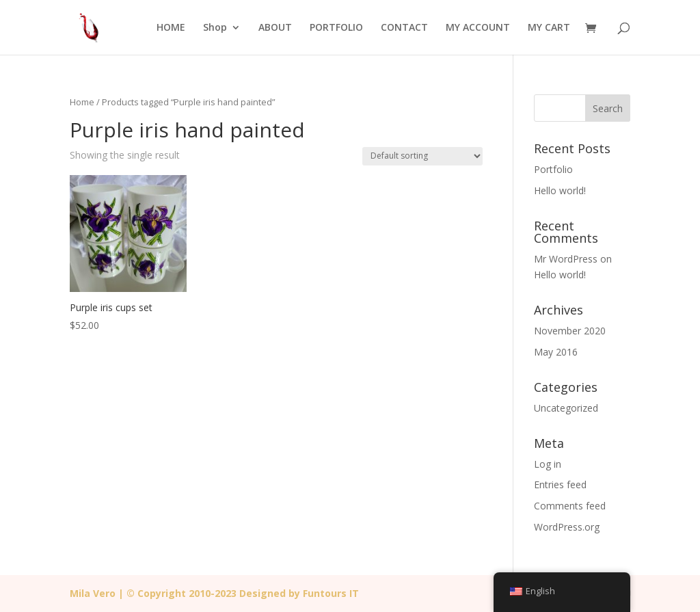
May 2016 (556, 352)
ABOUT (275, 28)
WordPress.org (567, 527)
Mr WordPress (566, 259)
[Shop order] (422, 156)
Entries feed (560, 484)
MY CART (549, 28)
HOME (171, 28)
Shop (215, 28)
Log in (548, 464)
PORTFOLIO (336, 28)
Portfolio (553, 169)
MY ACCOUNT (478, 28)
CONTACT (404, 28)
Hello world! (560, 190)
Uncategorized (566, 408)
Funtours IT (331, 593)
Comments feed (570, 506)
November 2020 (570, 331)
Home (82, 102)
